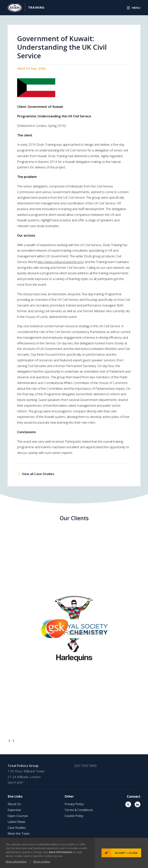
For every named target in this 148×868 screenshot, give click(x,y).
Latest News (16, 822)
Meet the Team (19, 834)
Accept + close (126, 860)
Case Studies (17, 828)
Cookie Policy (74, 816)
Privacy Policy (74, 804)
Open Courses (18, 816)
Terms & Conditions (79, 810)
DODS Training (26, 8)
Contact (13, 839)
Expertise (14, 810)
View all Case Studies (38, 474)
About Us (14, 804)
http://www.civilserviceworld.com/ (61, 262)
